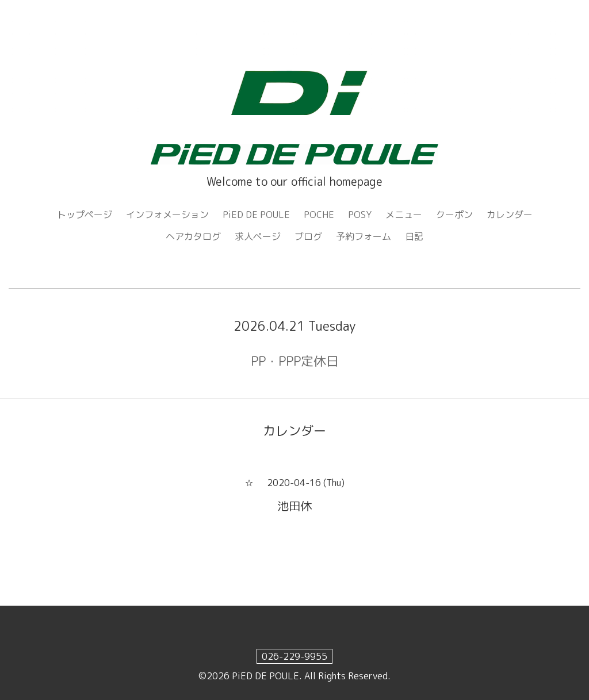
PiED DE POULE (256, 215)
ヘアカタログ (193, 236)
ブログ (308, 236)
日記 (414, 236)
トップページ (85, 215)
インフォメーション (167, 215)
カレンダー (510, 215)
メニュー (404, 215)
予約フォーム (364, 236)
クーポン (454, 215)
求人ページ (258, 236)
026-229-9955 (294, 656)
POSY (360, 215)
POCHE (319, 215)
